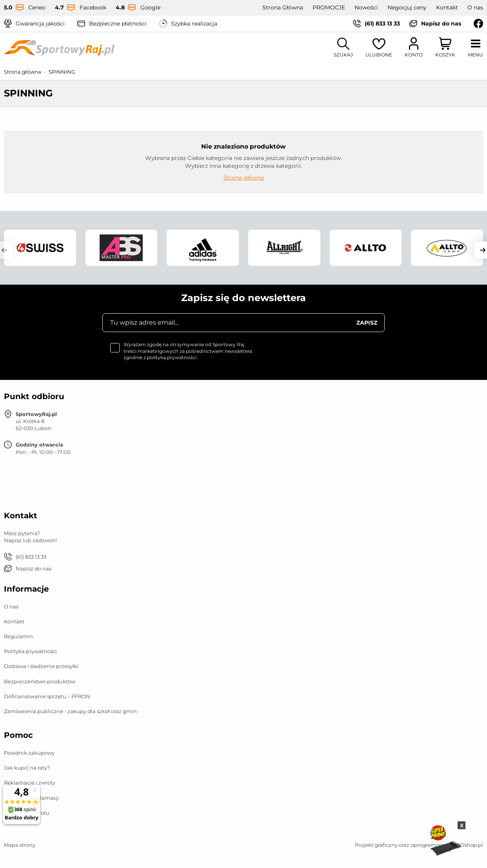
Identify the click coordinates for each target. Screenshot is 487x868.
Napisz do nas (441, 24)
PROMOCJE (329, 7)
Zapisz (367, 323)
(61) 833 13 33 (382, 24)
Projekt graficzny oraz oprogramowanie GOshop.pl (419, 845)
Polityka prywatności (30, 651)
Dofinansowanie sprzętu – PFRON (47, 696)
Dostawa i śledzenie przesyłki (41, 666)
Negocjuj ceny (407, 7)
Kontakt (447, 7)
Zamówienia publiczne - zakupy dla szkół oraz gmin (70, 711)
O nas (475, 7)
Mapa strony (20, 845)
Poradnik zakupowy (29, 753)
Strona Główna (283, 7)
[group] (40, 248)
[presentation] (325, 357)
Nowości (366, 7)
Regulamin (18, 636)
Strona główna (23, 72)
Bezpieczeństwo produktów (40, 681)
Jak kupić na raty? (27, 768)
